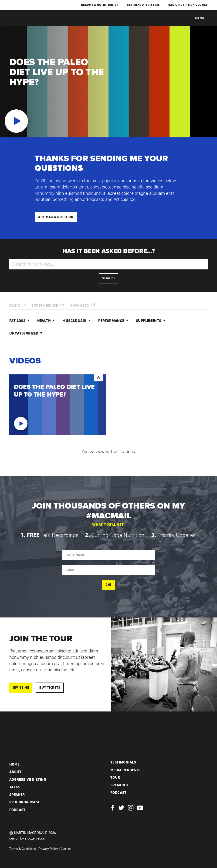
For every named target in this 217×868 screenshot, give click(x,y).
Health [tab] (45, 321)
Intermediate (49, 305)
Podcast (17, 810)
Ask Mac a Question (56, 217)
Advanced (83, 305)
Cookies (66, 849)
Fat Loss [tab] (18, 321)
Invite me (21, 688)
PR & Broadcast (25, 802)
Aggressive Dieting (28, 779)
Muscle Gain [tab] (75, 321)
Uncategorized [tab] (24, 333)
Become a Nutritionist (100, 5)
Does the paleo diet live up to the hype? (58, 405)
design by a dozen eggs (27, 838)
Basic (18, 305)
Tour (115, 777)
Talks (15, 787)
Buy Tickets (50, 688)
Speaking (119, 785)
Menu (200, 18)
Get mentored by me (143, 5)
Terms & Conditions (23, 849)
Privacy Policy (48, 849)
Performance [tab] (112, 321)
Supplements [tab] (149, 321)
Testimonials (123, 762)
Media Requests (125, 770)
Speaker (17, 795)
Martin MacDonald (34, 23)
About (15, 772)
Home (14, 764)
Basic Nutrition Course (188, 5)
